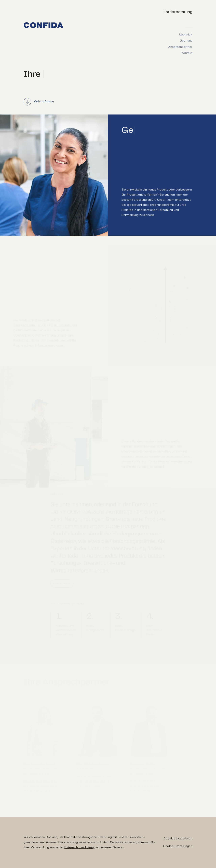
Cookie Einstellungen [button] (178, 846)
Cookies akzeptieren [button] (178, 838)
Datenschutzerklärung (80, 847)
